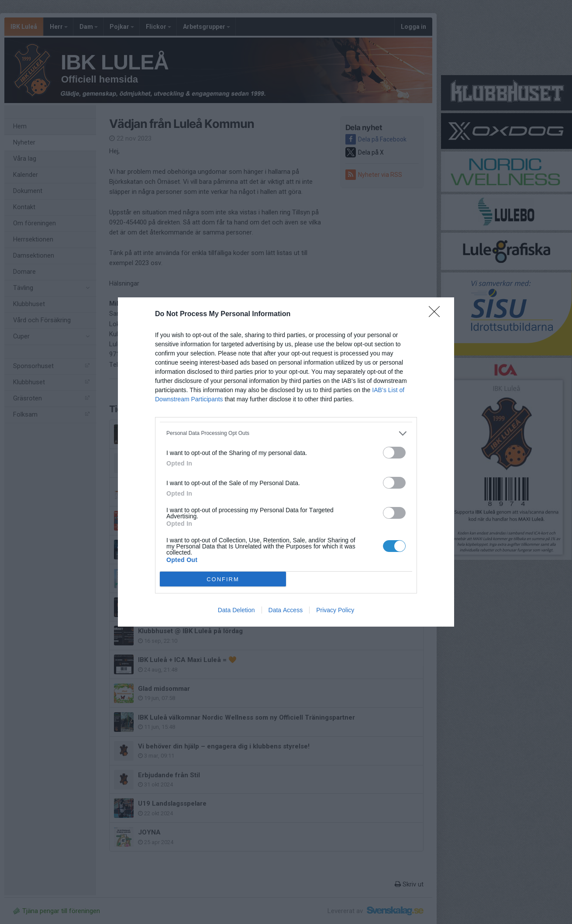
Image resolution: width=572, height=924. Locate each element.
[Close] (437, 314)
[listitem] (286, 433)
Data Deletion (236, 610)
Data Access (286, 610)
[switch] (394, 453)
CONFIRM (223, 579)
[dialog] (286, 462)
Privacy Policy (335, 610)
